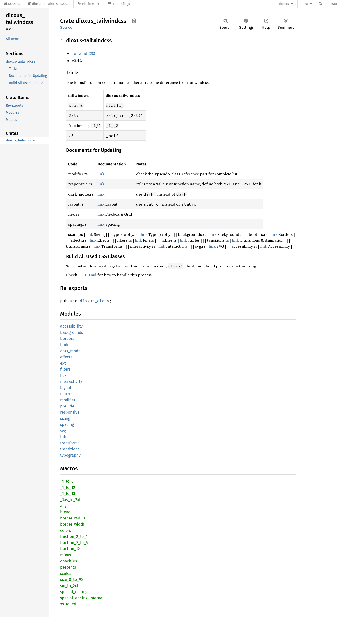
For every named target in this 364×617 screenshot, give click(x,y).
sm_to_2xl (69, 586)
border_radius (73, 518)
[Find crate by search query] (343, 4)
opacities (68, 561)
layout (66, 388)
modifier (68, 400)
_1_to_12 (68, 487)
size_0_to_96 (72, 580)
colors (66, 530)
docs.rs (284, 4)
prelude (67, 406)
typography (70, 455)
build (65, 345)
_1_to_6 (67, 481)
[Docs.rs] (12, 4)
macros (67, 394)
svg (63, 431)
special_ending (74, 592)
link (101, 174)
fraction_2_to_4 (74, 537)
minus (66, 555)
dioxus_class (94, 301)
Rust (305, 4)
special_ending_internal (82, 598)
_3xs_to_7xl (70, 500)
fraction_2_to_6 (74, 543)
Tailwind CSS (84, 53)
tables (66, 437)
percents (68, 567)
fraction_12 (70, 549)
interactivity (71, 382)
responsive (70, 412)
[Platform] (89, 4)
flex (63, 375)
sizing (65, 418)
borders (67, 339)
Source (66, 27)
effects (66, 357)
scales (66, 573)
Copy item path (134, 21)
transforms (70, 443)
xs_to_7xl (68, 604)
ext (63, 363)
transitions (70, 449)
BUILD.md (87, 275)
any (63, 506)
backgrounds (72, 332)
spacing (67, 425)
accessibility (71, 326)
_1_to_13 (68, 494)
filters (65, 369)
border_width (72, 524)
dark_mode (70, 351)
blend (65, 512)
